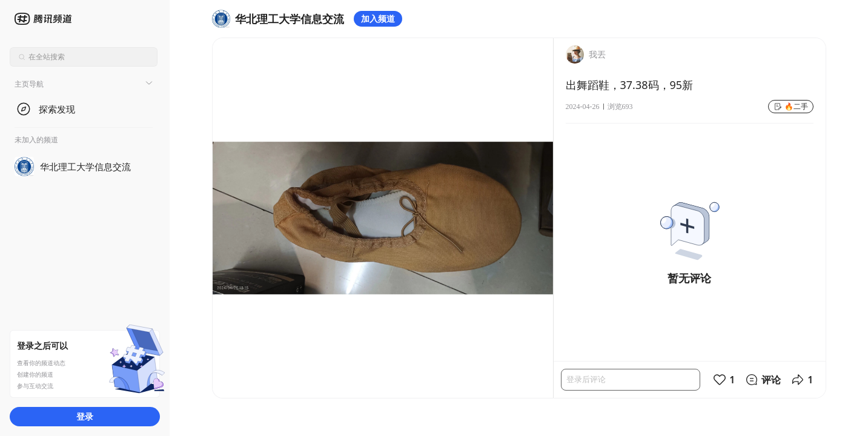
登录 (85, 416)
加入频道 (378, 18)
